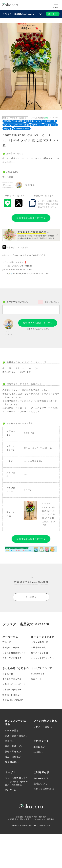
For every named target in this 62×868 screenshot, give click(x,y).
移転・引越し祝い (14, 746)
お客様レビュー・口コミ (14, 684)
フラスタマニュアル (12, 679)
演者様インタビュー (12, 695)
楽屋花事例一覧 (39, 648)
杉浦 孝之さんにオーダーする (31, 218)
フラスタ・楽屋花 (43, 727)
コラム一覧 (8, 674)
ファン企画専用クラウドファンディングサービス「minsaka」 (16, 782)
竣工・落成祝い (13, 757)
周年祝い (10, 741)
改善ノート (36, 679)
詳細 (46, 118)
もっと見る (31, 597)
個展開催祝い (12, 762)
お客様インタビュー (12, 690)
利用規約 (43, 817)
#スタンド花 (51, 125)
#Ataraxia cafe (22, 129)
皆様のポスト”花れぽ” (13, 700)
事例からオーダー (11, 648)
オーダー (53, 14)
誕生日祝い (39, 747)
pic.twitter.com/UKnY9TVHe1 (17, 269)
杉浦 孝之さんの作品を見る (38, 329)
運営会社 (19, 817)
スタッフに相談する (12, 658)
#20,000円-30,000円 (13, 121)
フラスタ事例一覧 (40, 642)
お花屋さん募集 (31, 817)
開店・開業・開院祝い (16, 736)
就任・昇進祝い (13, 752)
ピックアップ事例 (40, 653)
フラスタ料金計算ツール (14, 653)
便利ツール (11, 790)
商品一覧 (7, 642)
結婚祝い (38, 752)
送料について (40, 784)
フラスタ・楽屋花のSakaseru (18, 14)
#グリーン (37, 125)
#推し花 (8, 129)
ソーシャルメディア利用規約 (43, 819)
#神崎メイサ (39, 255)
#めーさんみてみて (24, 255)
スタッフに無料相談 (44, 789)
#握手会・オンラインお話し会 (41, 121)
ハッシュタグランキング (43, 658)
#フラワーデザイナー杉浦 (16, 125)
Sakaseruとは (38, 674)
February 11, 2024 (40, 273)
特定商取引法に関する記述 (19, 819)
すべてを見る (12, 730)
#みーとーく (9, 255)
